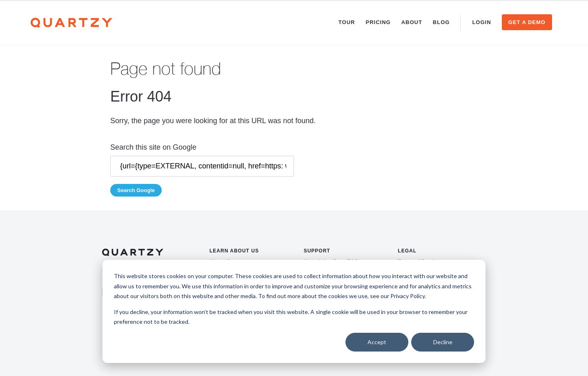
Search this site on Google (153, 147)
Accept (377, 342)
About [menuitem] (412, 22)
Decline (443, 342)
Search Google (136, 190)
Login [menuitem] (481, 22)
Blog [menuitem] (441, 22)
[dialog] (294, 311)
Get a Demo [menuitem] (527, 22)
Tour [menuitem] (347, 22)
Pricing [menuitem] (378, 22)
